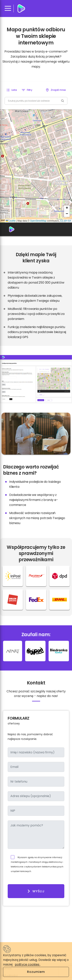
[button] (12, 90)
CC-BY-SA (66, 221)
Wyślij (36, 891)
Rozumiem (36, 972)
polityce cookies (27, 964)
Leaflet (11, 221)
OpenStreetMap (38, 221)
